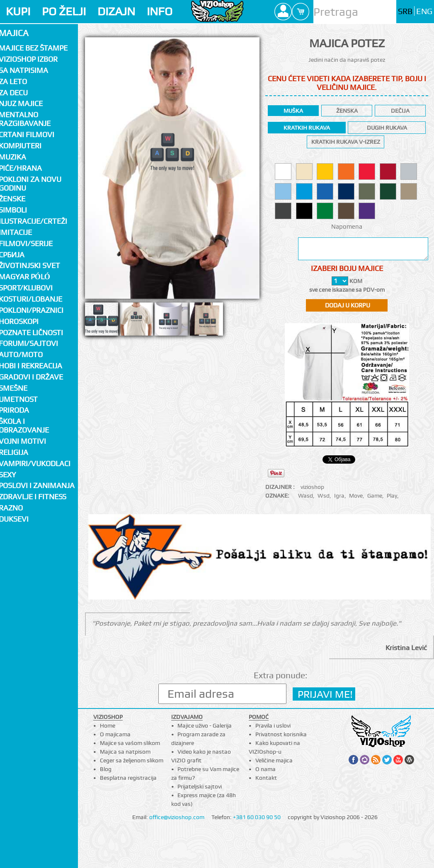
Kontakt (266, 778)
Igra (339, 496)
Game (375, 496)
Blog (106, 769)
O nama (265, 769)
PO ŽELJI (64, 11)
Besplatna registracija (128, 778)
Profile (283, 12)
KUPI (18, 11)
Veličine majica (274, 760)
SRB (405, 11)
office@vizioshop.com (177, 817)
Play (392, 496)
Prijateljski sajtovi (200, 786)
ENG (424, 11)
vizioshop (312, 487)
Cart (301, 12)
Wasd (305, 496)
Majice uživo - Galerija (205, 725)
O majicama (115, 734)
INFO (160, 11)
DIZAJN (116, 11)
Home (108, 725)
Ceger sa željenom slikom (132, 760)
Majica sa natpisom (125, 752)
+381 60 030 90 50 (257, 817)
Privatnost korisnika (281, 734)
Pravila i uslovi (273, 725)
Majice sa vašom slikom (130, 743)
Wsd (324, 496)
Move (356, 496)
